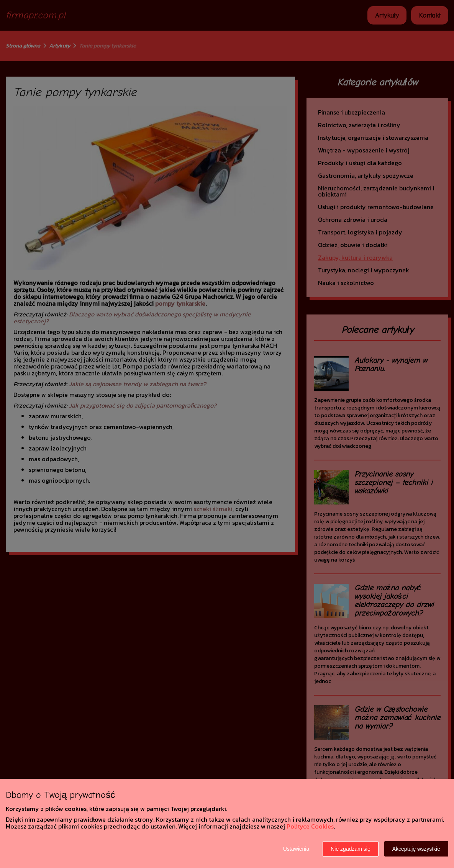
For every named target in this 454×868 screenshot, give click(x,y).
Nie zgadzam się (351, 849)
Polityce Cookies (310, 826)
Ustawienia (296, 849)
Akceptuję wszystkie (416, 849)
